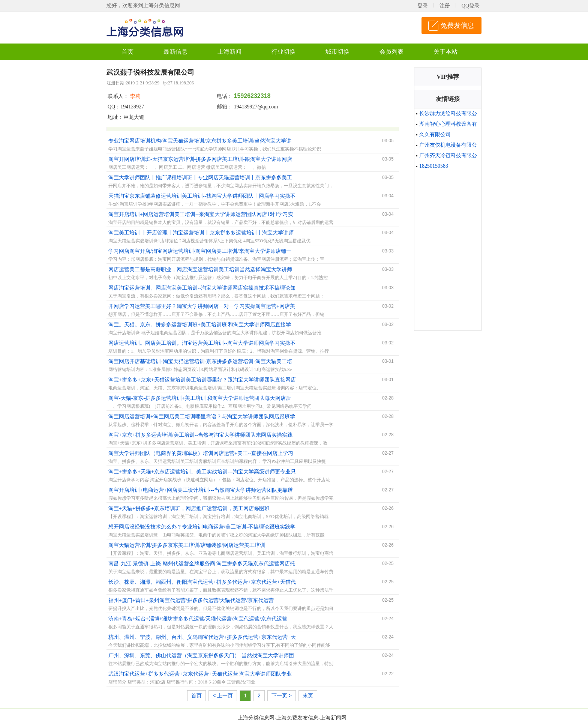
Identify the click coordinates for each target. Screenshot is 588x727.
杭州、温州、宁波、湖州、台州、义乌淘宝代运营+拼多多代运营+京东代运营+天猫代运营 (202, 638)
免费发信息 (457, 26)
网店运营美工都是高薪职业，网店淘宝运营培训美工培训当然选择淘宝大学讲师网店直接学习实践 (200, 270)
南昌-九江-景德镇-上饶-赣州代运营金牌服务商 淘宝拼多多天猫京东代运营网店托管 (202, 565)
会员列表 (391, 52)
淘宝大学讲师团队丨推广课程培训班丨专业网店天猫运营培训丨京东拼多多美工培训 (200, 179)
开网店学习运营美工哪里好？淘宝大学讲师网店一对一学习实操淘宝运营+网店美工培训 (202, 307)
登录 (423, 6)
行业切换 (283, 52)
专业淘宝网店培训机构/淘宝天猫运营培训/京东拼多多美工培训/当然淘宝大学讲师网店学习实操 (200, 142)
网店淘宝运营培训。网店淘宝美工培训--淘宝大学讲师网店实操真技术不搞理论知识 (202, 289)
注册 (445, 6)
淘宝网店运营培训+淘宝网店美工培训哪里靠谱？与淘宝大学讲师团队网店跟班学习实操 (202, 418)
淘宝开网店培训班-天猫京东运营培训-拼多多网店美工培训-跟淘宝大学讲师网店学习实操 (200, 160)
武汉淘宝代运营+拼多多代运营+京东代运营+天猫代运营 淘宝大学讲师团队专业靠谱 (200, 675)
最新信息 (175, 52)
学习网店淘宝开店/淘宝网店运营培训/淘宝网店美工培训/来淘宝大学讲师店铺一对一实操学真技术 (200, 252)
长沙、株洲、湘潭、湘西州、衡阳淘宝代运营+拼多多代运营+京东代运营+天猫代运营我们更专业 (202, 583)
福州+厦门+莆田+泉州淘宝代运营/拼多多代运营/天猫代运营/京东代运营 (191, 600)
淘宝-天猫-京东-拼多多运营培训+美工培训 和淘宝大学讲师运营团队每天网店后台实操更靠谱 (200, 399)
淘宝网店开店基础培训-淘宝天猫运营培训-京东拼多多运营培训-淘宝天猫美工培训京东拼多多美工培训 (200, 362)
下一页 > (282, 695)
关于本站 (445, 52)
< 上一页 (223, 695)
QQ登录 (471, 6)
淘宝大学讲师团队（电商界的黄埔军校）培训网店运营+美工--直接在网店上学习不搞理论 (201, 454)
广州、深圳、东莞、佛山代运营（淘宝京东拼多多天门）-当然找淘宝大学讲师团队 (201, 656)
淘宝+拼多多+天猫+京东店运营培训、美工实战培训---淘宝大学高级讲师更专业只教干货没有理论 (202, 473)
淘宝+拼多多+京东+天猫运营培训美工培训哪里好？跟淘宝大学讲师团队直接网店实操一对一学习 (202, 381)
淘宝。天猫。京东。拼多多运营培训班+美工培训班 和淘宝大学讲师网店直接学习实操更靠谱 (200, 326)
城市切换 (337, 52)
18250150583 (434, 166)
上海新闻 (229, 52)
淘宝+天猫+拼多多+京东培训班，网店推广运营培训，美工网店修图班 (189, 508)
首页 (127, 52)
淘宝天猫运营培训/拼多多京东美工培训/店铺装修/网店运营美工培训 (187, 545)
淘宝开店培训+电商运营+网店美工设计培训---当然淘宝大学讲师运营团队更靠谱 (201, 490)
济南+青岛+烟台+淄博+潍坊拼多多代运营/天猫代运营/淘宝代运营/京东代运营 (198, 619)
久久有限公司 (435, 134)
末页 (308, 695)
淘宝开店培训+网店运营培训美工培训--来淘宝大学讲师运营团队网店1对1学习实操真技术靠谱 (201, 215)
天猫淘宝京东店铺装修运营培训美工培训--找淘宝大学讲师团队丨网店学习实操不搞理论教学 (202, 197)
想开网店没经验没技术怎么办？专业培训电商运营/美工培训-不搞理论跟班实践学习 (202, 528)
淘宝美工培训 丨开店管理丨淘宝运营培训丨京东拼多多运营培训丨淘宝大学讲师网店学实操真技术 (201, 234)
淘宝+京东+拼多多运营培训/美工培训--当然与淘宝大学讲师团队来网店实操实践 (200, 435)
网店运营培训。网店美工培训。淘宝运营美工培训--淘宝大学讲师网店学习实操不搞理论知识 (202, 344)
